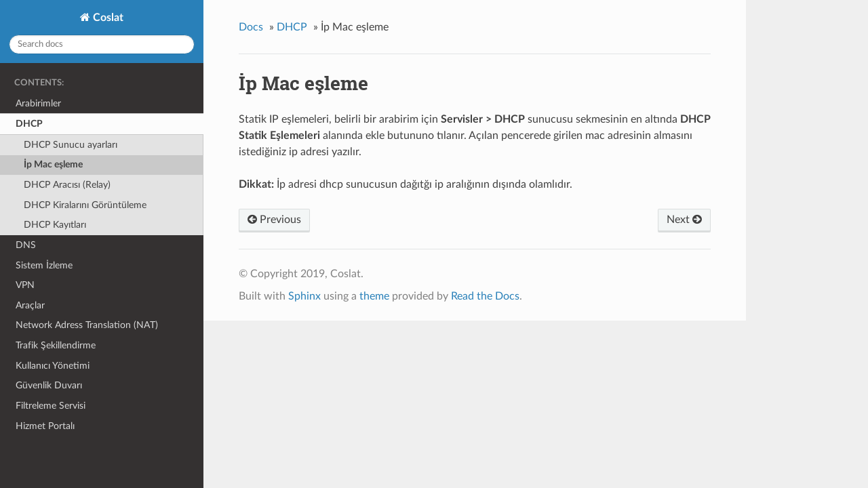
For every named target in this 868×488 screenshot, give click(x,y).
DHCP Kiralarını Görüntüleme (85, 205)
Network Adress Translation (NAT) (87, 325)
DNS (26, 245)
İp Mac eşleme (53, 164)
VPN (25, 285)
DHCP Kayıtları (55, 225)
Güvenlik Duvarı (49, 385)
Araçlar (30, 305)
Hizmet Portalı (45, 426)
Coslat (107, 18)
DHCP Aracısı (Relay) (67, 185)
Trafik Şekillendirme (56, 345)
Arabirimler (38, 103)
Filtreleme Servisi (51, 406)
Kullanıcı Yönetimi (53, 366)
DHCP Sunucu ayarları (71, 145)
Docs (251, 27)
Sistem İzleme (44, 265)
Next (684, 220)
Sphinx (304, 296)
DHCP (29, 124)
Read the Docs (485, 296)
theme (374, 296)
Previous (274, 220)
